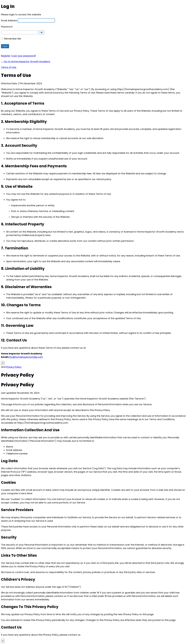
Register (6, 56)
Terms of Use (9, 67)
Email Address (9, 20)
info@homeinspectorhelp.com (26, 357)
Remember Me (13, 39)
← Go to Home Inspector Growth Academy (26, 61)
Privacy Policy (14, 367)
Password (7, 26)
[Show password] (42, 32)
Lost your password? (24, 56)
